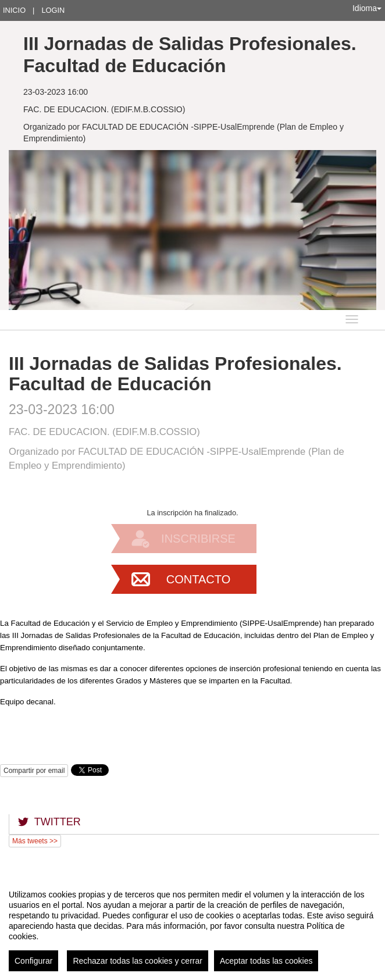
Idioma (367, 8)
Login (53, 10)
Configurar (33, 961)
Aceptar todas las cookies (266, 961)
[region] (192, 926)
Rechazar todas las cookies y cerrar (138, 961)
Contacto (198, 579)
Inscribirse (198, 539)
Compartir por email (34, 771)
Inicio (14, 10)
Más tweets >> (35, 841)
